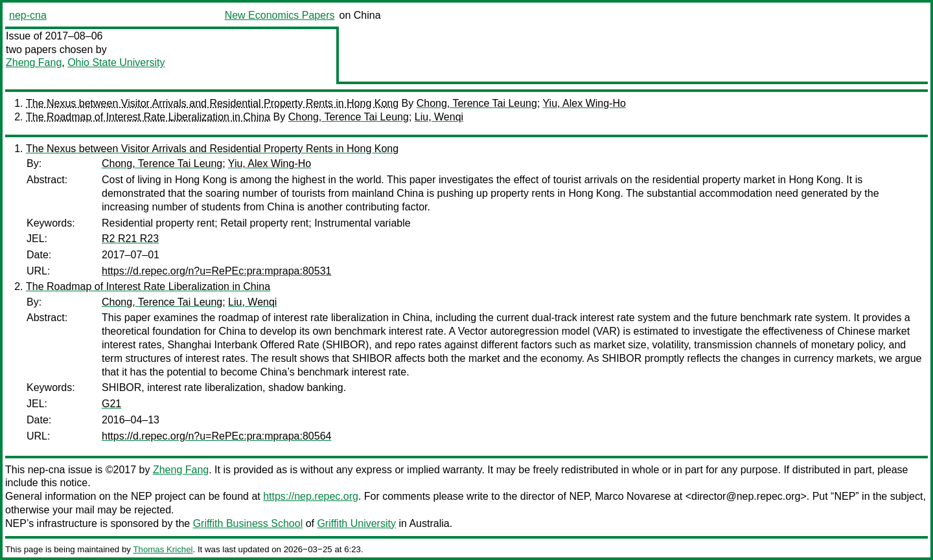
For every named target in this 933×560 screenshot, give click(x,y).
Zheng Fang (34, 62)
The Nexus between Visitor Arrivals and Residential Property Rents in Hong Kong (212, 103)
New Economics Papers (280, 15)
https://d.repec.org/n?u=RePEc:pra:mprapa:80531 (216, 271)
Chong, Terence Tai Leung (477, 103)
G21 (111, 404)
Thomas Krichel (163, 549)
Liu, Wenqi (439, 117)
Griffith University (356, 523)
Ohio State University (116, 62)
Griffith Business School (248, 523)
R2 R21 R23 (130, 239)
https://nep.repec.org (311, 496)
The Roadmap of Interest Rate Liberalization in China (148, 117)
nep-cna (28, 15)
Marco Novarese (633, 496)
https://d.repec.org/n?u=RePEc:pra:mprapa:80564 (216, 436)
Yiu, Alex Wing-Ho (584, 103)
